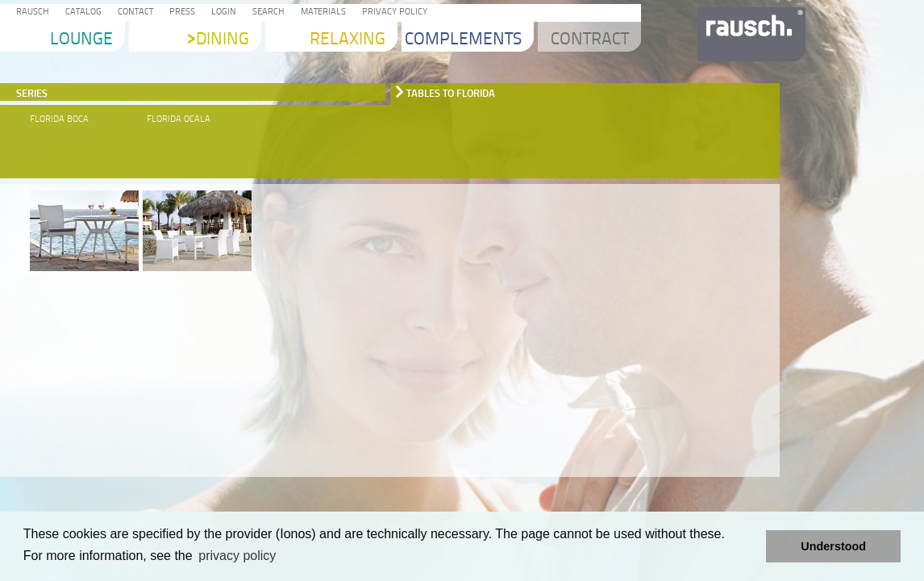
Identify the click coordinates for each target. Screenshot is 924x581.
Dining (218, 40)
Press (180, 13)
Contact (133, 13)
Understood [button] (833, 546)
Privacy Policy (392, 13)
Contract (590, 40)
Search (266, 13)
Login (221, 13)
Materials (321, 13)
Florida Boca (59, 119)
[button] (749, 546)
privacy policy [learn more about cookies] (237, 556)
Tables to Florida (451, 93)
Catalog (81, 13)
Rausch (30, 13)
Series (32, 93)
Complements (463, 40)
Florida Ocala (179, 119)
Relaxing (348, 40)
